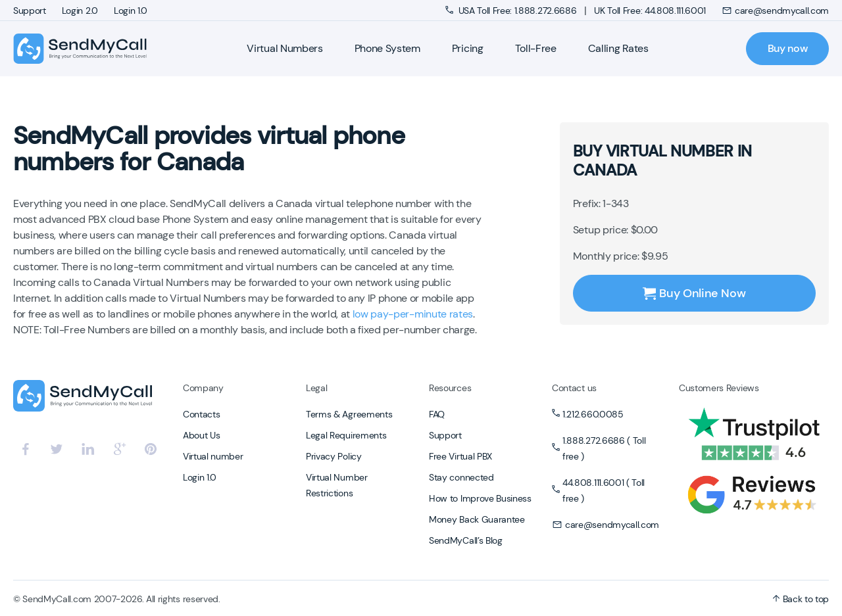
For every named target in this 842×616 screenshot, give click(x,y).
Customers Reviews (719, 388)
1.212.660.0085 (593, 414)
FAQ (437, 414)
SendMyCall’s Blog (466, 540)
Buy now (788, 48)
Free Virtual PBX (460, 456)
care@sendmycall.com (775, 11)
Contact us (574, 388)
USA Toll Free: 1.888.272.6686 (512, 11)
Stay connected (461, 477)
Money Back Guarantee (477, 519)
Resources (450, 388)
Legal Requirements (346, 435)
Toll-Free (536, 48)
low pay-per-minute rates (413, 314)
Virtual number (213, 456)
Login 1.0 (131, 11)
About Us (201, 435)
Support (30, 11)
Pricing (468, 48)
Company (203, 388)
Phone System (387, 48)
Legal (316, 388)
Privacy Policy (334, 456)
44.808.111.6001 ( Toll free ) (604, 490)
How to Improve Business (480, 498)
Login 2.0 (80, 11)
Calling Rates (618, 48)
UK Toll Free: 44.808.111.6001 (650, 11)
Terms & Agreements (349, 414)
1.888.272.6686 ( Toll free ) (604, 448)
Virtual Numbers (285, 48)
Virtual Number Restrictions (337, 485)
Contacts (201, 414)
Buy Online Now (694, 293)
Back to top (801, 599)
